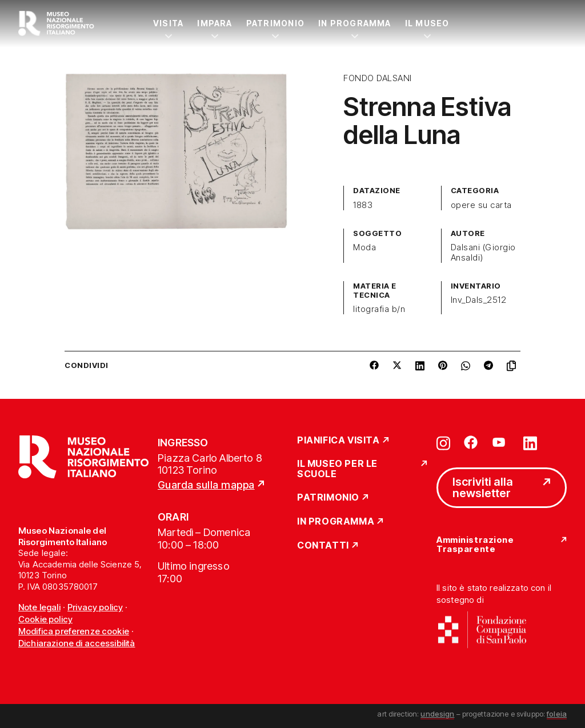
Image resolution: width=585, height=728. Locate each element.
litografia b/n (379, 309)
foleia (557, 714)
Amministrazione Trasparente (475, 545)
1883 (363, 205)
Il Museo (427, 23)
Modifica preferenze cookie (74, 631)
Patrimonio (275, 23)
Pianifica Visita (338, 441)
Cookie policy (45, 619)
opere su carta (481, 205)
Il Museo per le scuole (337, 469)
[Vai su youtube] (500, 442)
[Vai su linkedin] (530, 442)
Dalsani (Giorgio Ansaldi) (483, 253)
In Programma (355, 23)
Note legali (39, 607)
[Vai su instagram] (443, 442)
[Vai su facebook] (471, 442)
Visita (168, 23)
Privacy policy (95, 607)
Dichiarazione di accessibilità (77, 643)
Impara (215, 23)
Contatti (323, 546)
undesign (437, 714)
